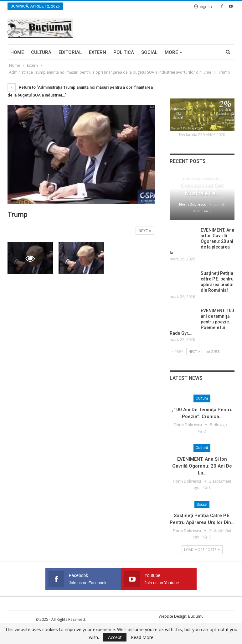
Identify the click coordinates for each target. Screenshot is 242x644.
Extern (98, 52)
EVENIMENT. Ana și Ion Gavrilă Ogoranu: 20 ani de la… (202, 466)
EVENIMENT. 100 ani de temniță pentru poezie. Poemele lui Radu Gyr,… (202, 322)
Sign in (203, 6)
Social (149, 52)
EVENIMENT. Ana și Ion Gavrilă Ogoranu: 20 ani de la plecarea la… (202, 241)
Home (17, 52)
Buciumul (196, 616)
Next (145, 231)
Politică (124, 52)
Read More (142, 637)
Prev (178, 351)
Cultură (41, 52)
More (171, 52)
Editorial (70, 52)
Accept (115, 637)
